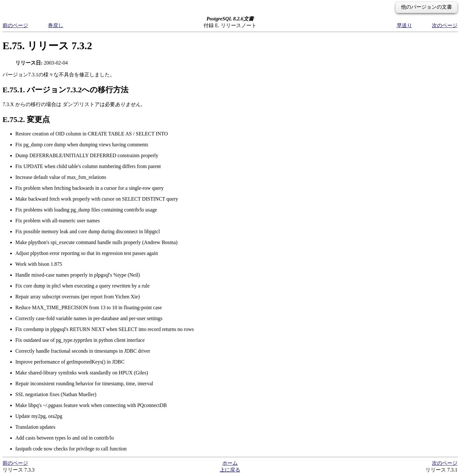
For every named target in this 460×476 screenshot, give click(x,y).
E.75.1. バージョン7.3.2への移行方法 (65, 90)
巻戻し (56, 25)
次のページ (445, 25)
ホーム (230, 463)
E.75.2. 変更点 (26, 119)
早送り (404, 25)
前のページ (15, 25)
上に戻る (230, 470)
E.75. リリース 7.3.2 (47, 46)
